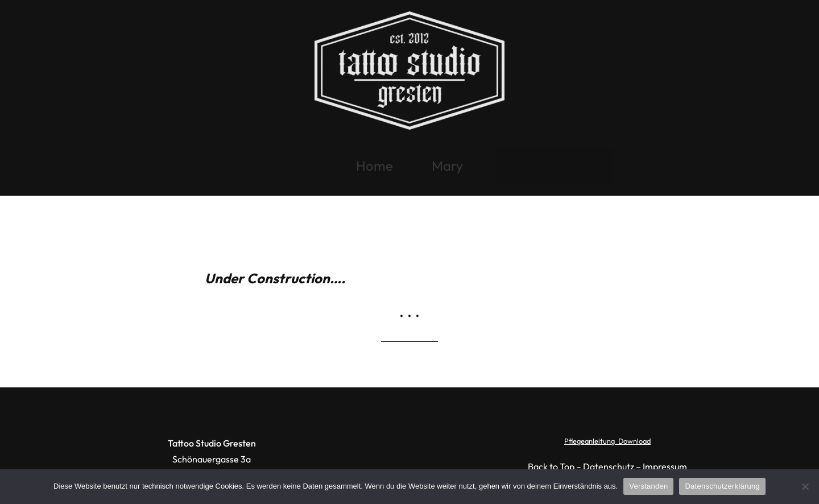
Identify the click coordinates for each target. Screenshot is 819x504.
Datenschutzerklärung (722, 486)
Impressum (665, 466)
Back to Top (551, 466)
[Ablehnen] (805, 486)
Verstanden (648, 486)
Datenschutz (609, 466)
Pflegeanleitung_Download (607, 441)
